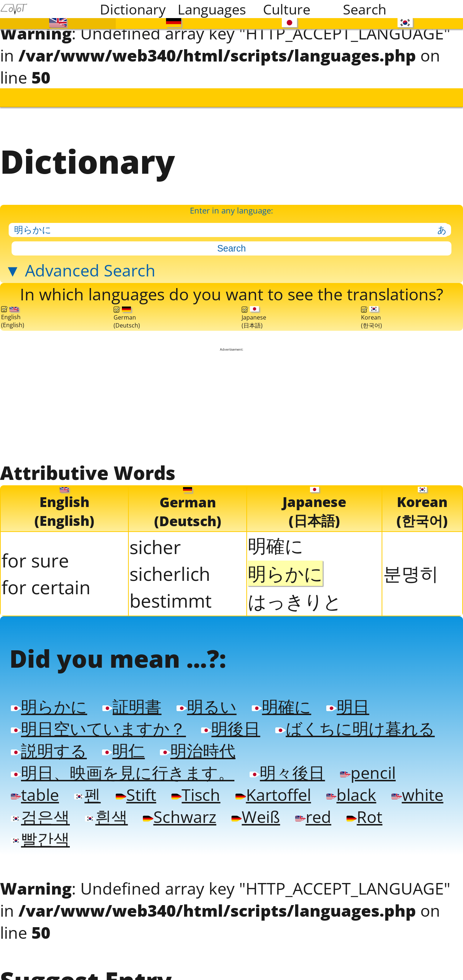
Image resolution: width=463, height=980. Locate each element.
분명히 (411, 573)
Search (365, 9)
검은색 (40, 817)
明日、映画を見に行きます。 (123, 772)
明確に (276, 545)
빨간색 (40, 839)
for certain (46, 587)
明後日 (231, 728)
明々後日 (287, 772)
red (313, 817)
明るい (206, 706)
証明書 (132, 706)
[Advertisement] (232, 405)
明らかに (49, 706)
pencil (368, 772)
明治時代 (197, 750)
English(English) (13, 318)
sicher (155, 547)
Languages (212, 9)
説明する (49, 750)
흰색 (106, 817)
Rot (364, 817)
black (351, 795)
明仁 (123, 750)
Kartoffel (273, 795)
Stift (136, 795)
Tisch (196, 795)
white (417, 795)
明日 (348, 706)
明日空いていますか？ (98, 728)
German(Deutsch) (127, 318)
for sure (35, 560)
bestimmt (171, 600)
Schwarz (179, 817)
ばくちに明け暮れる (355, 728)
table (35, 795)
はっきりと (295, 601)
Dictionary (133, 9)
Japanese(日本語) (254, 318)
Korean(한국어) (371, 318)
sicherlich (170, 574)
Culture (287, 9)
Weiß (256, 817)
